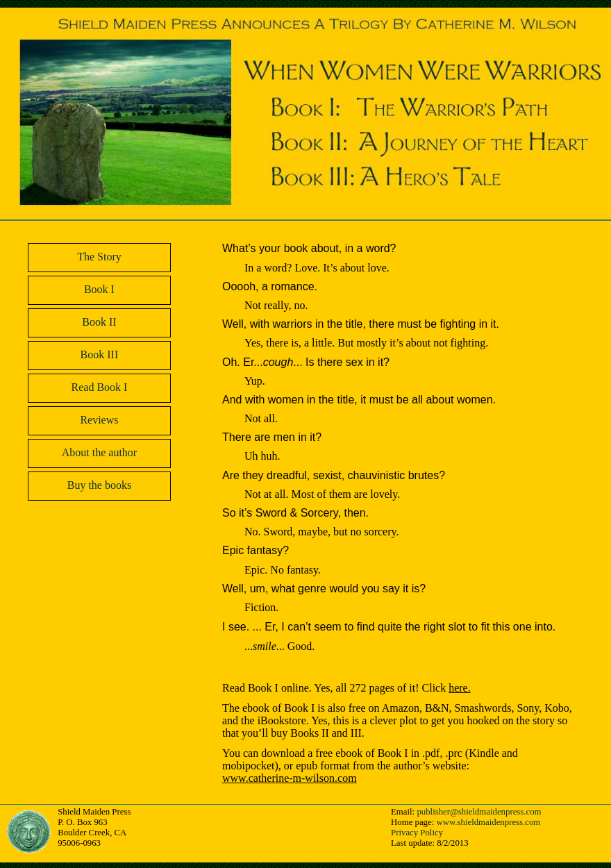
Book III (100, 354)
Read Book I (100, 387)
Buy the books (99, 485)
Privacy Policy (417, 833)
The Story (99, 257)
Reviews (99, 420)
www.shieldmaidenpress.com (488, 822)
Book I (99, 289)
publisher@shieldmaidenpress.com (479, 812)
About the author (99, 452)
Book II (99, 322)
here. (460, 688)
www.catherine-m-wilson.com (290, 778)
